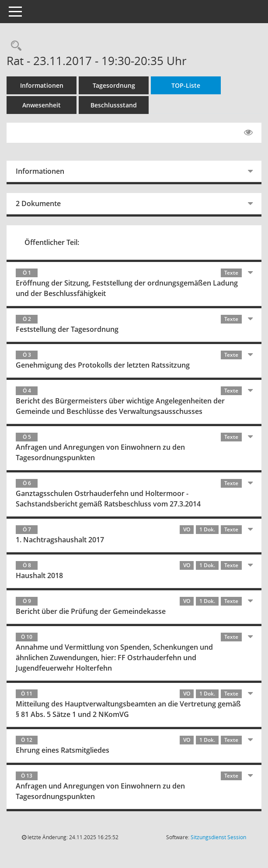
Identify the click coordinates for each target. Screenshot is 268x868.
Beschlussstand (114, 105)
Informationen (42, 85)
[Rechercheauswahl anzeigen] (14, 46)
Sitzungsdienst (218, 837)
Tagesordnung (114, 85)
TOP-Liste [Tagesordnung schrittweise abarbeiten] (186, 85)
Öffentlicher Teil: (52, 242)
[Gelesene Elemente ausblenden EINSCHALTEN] (248, 133)
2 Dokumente (38, 203)
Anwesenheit (42, 105)
